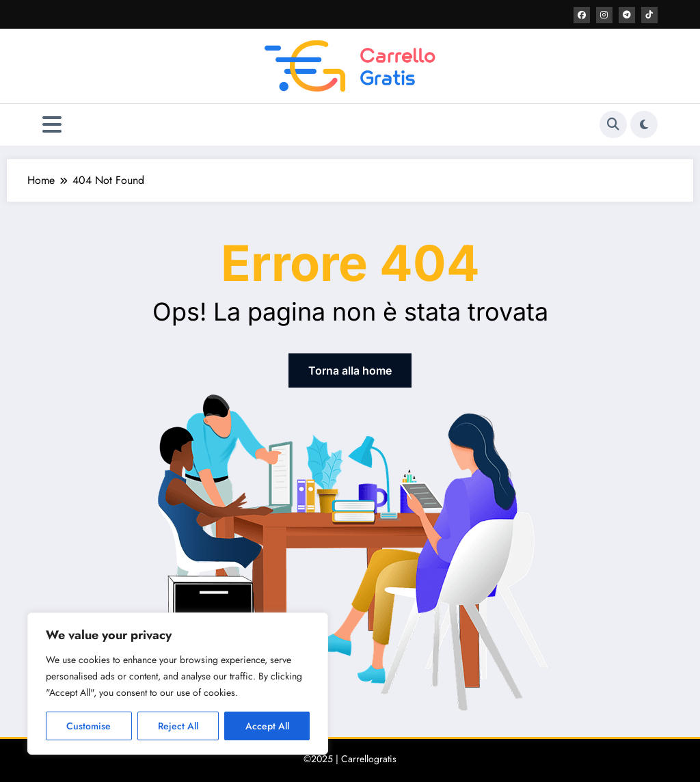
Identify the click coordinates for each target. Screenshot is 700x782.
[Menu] (52, 125)
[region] (178, 684)
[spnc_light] (644, 124)
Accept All (267, 726)
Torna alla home (350, 370)
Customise (89, 726)
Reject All (178, 726)
